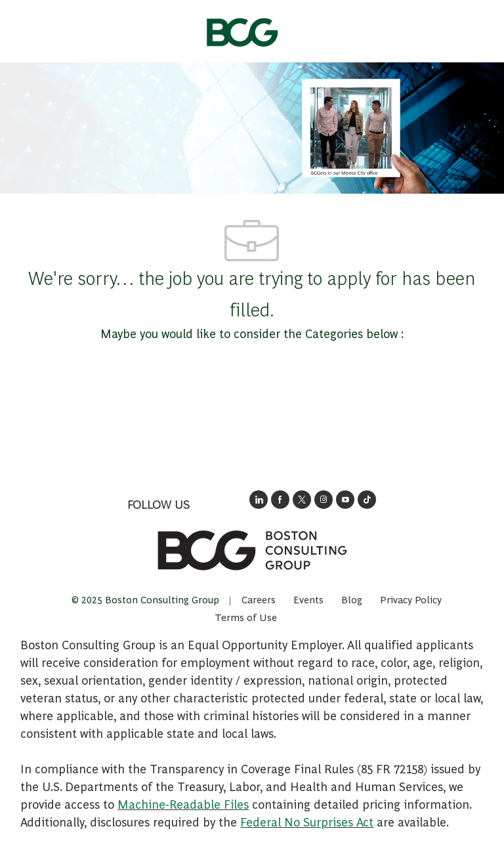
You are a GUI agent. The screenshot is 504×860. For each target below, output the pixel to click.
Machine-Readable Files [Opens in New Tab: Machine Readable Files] (183, 804)
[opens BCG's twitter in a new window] (302, 500)
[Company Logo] (241, 28)
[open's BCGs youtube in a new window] (345, 500)
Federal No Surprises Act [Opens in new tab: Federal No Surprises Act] (307, 822)
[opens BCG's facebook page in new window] (280, 500)
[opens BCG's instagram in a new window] (324, 500)
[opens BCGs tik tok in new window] (367, 500)
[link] (252, 550)
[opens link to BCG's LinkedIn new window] (259, 500)
